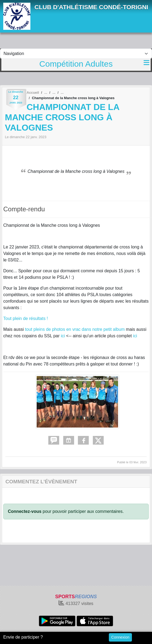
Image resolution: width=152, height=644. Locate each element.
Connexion (120, 637)
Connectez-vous (25, 511)
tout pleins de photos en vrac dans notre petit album (75, 329)
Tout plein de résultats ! (26, 318)
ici (63, 336)
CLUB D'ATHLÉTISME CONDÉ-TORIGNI (91, 7)
